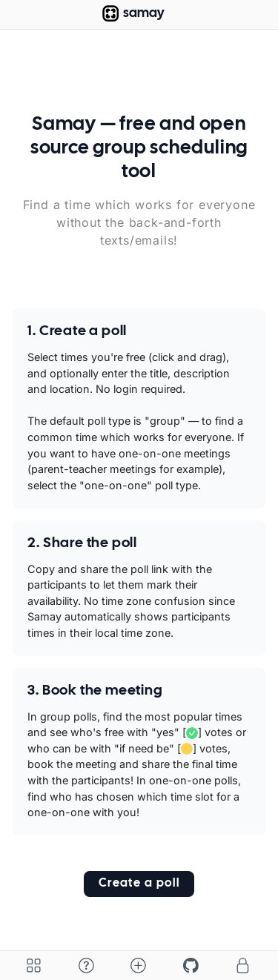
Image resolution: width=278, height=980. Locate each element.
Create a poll (139, 883)
